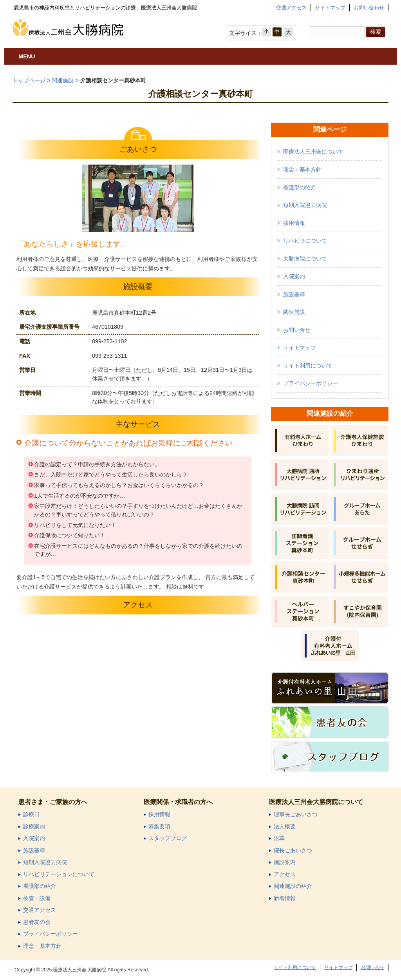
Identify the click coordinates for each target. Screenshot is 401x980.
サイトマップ (330, 8)
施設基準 (294, 294)
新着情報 (285, 898)
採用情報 (294, 223)
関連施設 (63, 80)
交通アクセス (291, 8)
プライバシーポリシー (311, 383)
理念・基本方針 (302, 169)
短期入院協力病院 (305, 205)
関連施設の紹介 (293, 886)
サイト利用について (308, 366)
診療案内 (34, 827)
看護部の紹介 (300, 187)
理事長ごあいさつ (296, 814)
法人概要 (285, 827)
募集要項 (159, 827)
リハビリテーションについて (59, 874)
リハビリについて (305, 241)
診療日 (31, 814)
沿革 (279, 838)
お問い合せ (297, 330)
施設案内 (285, 862)
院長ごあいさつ (293, 850)
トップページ (29, 80)
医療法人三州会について (313, 152)
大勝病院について (305, 259)
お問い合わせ (369, 8)
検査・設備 (37, 898)
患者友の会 (37, 922)
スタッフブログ (168, 838)
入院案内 (294, 276)
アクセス (285, 874)
